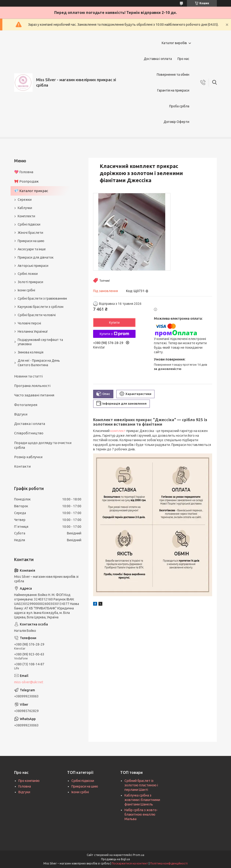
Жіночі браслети (30, 233)
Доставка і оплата (158, 59)
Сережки (25, 200)
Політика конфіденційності (169, 863)
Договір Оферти (176, 122)
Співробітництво (29, 433)
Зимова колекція (31, 352)
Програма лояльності (32, 386)
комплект (118, 431)
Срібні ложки (28, 274)
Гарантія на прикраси (173, 90)
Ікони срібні (26, 290)
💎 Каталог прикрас (31, 191)
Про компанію (29, 781)
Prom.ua (139, 855)
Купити (114, 323)
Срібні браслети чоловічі (37, 315)
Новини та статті (28, 376)
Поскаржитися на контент (130, 863)
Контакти (22, 466)
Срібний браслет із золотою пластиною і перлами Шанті (141, 785)
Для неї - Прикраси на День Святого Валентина (39, 363)
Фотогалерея (26, 405)
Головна (25, 786)
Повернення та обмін (173, 75)
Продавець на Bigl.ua (115, 859)
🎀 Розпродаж (26, 181)
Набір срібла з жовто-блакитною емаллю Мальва (141, 814)
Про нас (183, 59)
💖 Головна (24, 172)
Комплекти (26, 216)
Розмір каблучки (28, 457)
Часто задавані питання (34, 395)
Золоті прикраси (30, 282)
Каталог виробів (174, 43)
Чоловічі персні (29, 323)
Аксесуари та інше (32, 249)
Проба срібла (179, 106)
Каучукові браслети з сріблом (41, 307)
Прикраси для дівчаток (36, 257)
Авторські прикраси (33, 266)
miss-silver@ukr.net (29, 682)
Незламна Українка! (33, 331)
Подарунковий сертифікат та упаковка (40, 342)
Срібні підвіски (29, 224)
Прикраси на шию (31, 241)
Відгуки (21, 414)
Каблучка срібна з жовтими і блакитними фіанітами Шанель (142, 800)
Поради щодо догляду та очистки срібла (43, 445)
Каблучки (25, 208)
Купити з (114, 334)
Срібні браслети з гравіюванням (42, 298)
